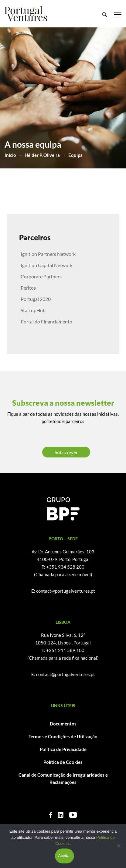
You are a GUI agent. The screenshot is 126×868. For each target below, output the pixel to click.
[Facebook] (51, 815)
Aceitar (64, 856)
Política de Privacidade (63, 749)
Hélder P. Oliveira (42, 155)
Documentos (63, 724)
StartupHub (33, 310)
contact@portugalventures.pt (66, 591)
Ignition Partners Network (48, 254)
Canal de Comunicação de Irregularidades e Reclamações (63, 779)
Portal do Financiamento (46, 321)
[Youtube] (73, 815)
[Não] (118, 846)
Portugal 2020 (36, 299)
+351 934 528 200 (65, 567)
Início (10, 155)
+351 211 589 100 (65, 650)
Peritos (28, 288)
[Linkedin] (61, 815)
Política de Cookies (63, 762)
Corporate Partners (41, 276)
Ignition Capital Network (47, 265)
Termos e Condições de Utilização (63, 736)
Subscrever (66, 452)
